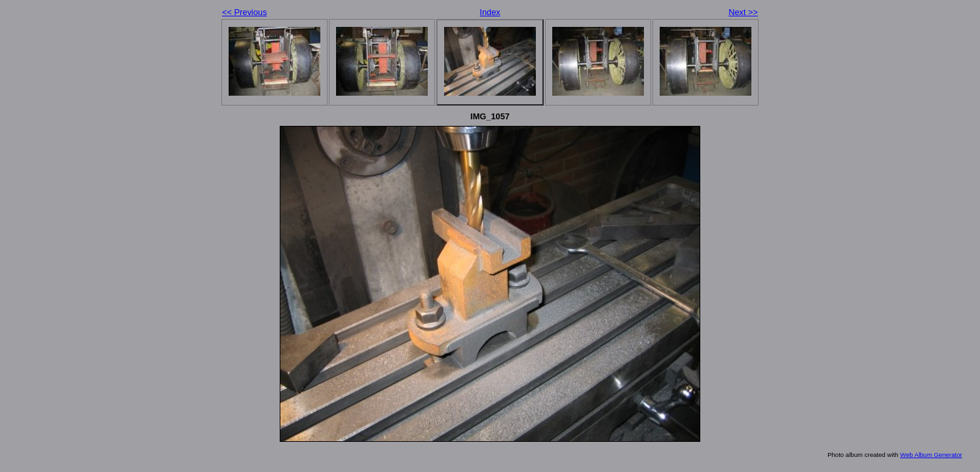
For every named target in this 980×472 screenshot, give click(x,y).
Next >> (743, 12)
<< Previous (244, 12)
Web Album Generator (931, 455)
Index (490, 12)
